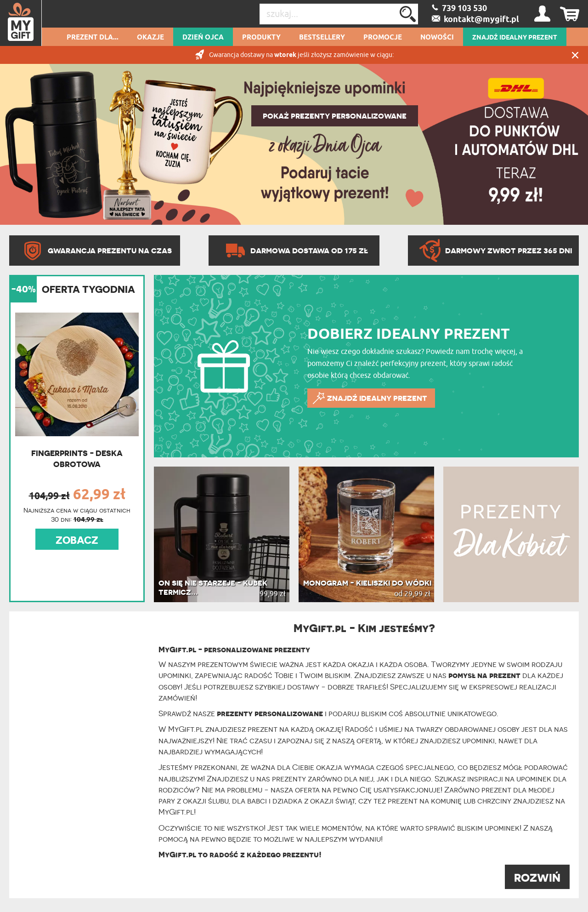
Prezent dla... (93, 38)
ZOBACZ (77, 540)
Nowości (437, 38)
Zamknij (575, 55)
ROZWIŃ (537, 878)
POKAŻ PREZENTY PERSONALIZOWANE (335, 116)
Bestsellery (322, 38)
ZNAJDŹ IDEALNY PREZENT (515, 38)
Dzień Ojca (203, 38)
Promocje (383, 38)
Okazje (150, 38)
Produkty (261, 38)
